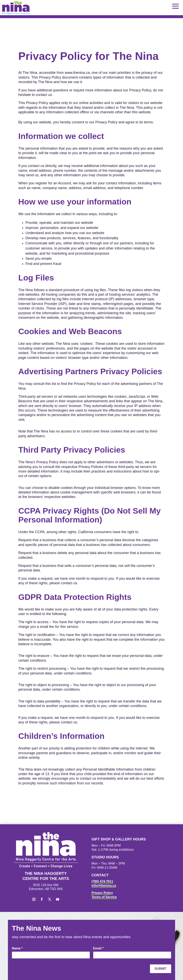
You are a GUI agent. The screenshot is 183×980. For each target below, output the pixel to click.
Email (98, 948)
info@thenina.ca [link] (104, 886)
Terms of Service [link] (104, 897)
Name (17, 948)
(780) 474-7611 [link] (102, 881)
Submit (161, 969)
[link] (16, 8)
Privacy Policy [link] (102, 893)
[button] (175, 6)
